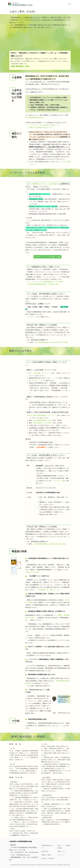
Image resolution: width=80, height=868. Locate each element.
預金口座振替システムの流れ (42, 423)
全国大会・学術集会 (48, 858)
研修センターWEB (33, 572)
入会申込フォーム (45, 184)
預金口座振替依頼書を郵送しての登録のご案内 (44, 284)
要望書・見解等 (46, 855)
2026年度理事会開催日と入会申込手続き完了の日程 (51, 342)
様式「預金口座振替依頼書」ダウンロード (42, 415)
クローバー (61, 855)
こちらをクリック (36, 380)
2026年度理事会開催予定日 (34, 118)
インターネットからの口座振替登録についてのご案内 (46, 282)
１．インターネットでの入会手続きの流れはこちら (43, 125)
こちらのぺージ (32, 317)
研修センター (62, 851)
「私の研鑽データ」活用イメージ (47, 590)
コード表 (54, 378)
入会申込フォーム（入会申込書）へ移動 (47, 257)
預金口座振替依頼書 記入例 (42, 420)
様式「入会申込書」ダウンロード (40, 373)
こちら (62, 726)
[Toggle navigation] (69, 4)
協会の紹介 (45, 851)
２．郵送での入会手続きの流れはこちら (40, 127)
